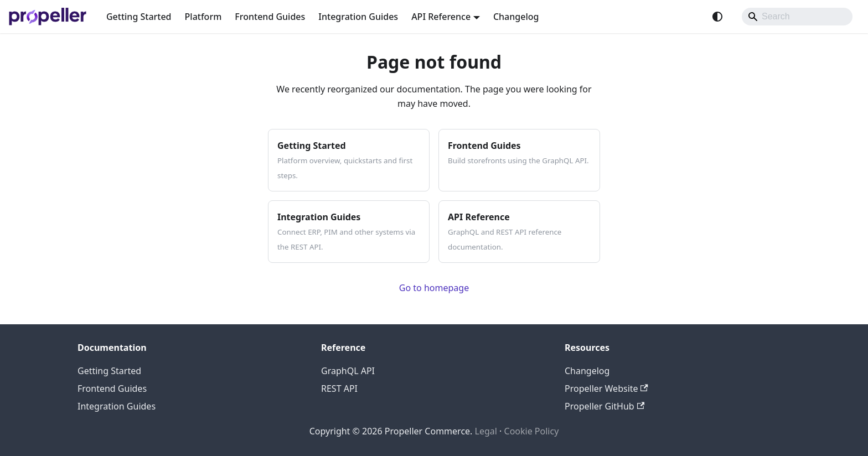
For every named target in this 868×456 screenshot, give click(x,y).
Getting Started (139, 17)
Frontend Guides (270, 17)
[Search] (797, 17)
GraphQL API (348, 371)
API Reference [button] (441, 17)
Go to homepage (434, 288)
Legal (486, 431)
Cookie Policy (532, 431)
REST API (339, 388)
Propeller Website (606, 388)
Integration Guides (358, 17)
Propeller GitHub (604, 406)
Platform (203, 17)
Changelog (516, 17)
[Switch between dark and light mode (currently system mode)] (717, 17)
